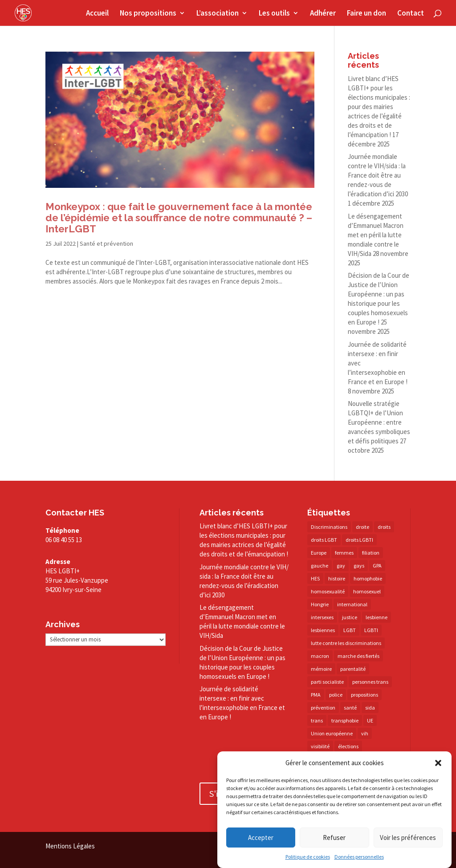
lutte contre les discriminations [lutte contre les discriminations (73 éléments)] (346, 643)
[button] (438, 763)
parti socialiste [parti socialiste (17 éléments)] (327, 682)
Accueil (97, 14)
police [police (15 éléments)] (336, 695)
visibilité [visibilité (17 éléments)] (320, 746)
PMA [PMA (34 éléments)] (316, 695)
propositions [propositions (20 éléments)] (364, 695)
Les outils (274, 14)
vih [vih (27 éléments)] (365, 733)
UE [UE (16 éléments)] (370, 720)
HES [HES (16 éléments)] (315, 578)
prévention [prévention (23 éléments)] (323, 708)
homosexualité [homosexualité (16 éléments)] (328, 591)
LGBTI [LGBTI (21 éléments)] (371, 630)
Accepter (261, 838)
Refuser (334, 838)
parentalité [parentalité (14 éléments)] (353, 669)
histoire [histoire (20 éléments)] (337, 578)
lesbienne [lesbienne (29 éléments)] (377, 617)
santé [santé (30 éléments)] (350, 708)
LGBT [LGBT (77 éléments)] (350, 630)
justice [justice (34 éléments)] (350, 617)
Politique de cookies (308, 857)
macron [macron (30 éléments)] (320, 656)
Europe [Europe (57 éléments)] (319, 553)
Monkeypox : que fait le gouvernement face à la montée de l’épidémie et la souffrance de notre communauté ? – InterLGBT (179, 218)
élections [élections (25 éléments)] (348, 746)
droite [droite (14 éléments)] (362, 527)
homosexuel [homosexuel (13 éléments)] (367, 591)
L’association (218, 14)
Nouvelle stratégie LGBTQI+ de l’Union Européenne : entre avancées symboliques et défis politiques (379, 422)
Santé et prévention (106, 243)
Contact (411, 14)
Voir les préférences (408, 838)
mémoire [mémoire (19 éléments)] (321, 669)
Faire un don (366, 14)
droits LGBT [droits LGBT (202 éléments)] (324, 540)
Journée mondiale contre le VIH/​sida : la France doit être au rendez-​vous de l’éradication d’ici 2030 (378, 175)
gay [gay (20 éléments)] (341, 566)
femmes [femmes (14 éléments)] (344, 553)
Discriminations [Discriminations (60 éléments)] (329, 527)
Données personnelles (359, 857)
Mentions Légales (70, 846)
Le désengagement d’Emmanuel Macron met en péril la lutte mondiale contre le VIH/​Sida (376, 235)
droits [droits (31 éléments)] (384, 527)
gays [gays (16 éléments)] (359, 566)
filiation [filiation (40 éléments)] (371, 553)
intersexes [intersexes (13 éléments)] (322, 617)
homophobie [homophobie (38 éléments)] (368, 578)
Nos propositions (148, 14)
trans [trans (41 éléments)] (317, 720)
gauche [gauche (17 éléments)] (320, 566)
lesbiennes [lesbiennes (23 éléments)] (323, 630)
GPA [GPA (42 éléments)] (377, 566)
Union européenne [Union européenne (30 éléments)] (332, 733)
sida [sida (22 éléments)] (370, 708)
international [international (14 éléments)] (352, 604)
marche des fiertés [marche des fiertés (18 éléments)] (358, 656)
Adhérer (323, 14)
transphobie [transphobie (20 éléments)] (345, 720)
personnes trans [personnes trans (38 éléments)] (370, 682)
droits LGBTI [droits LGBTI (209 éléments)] (359, 540)
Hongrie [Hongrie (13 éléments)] (320, 604)
